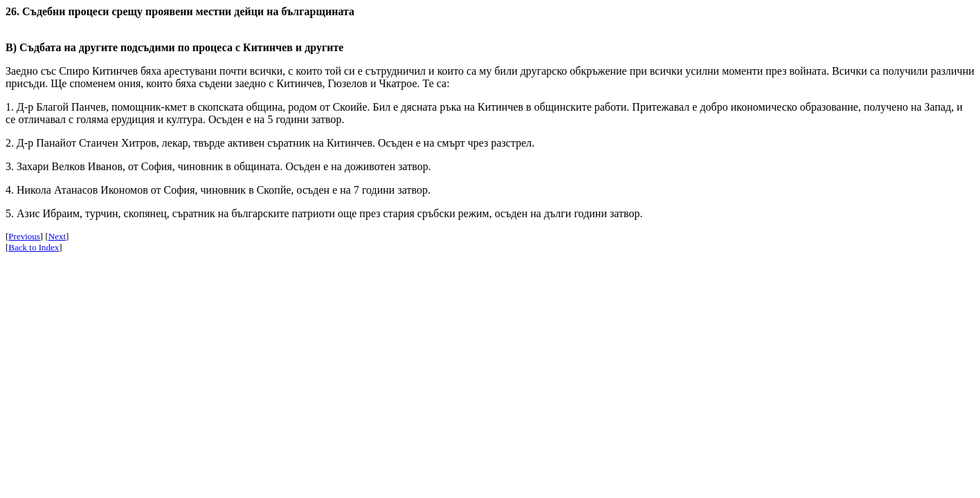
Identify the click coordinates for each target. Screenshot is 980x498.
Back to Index (34, 247)
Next (57, 236)
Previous (24, 236)
